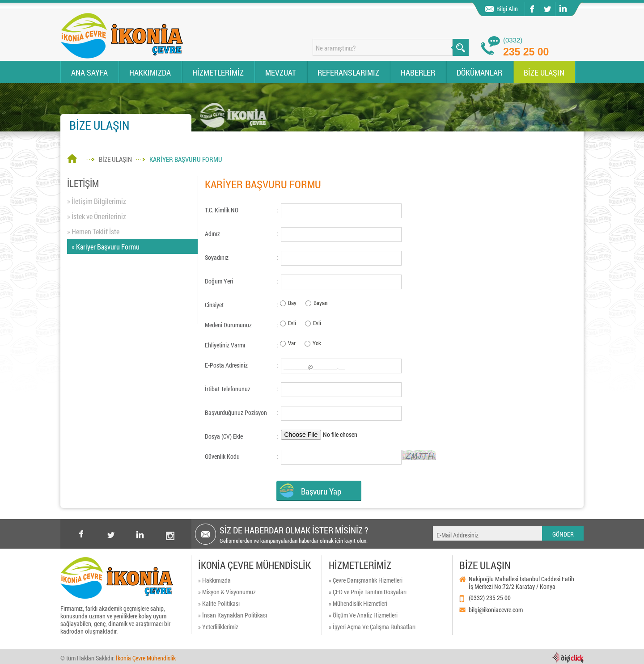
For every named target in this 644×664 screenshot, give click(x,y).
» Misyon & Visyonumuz (227, 592)
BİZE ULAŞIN (544, 72)
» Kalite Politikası (219, 603)
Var (292, 343)
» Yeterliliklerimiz (218, 627)
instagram (170, 527)
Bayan (320, 303)
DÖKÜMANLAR (479, 72)
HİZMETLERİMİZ (218, 72)
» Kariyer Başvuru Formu (106, 247)
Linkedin (140, 534)
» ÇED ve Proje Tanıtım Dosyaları (368, 592)
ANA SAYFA (89, 72)
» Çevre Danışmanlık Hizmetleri (366, 580)
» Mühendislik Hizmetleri (358, 603)
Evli (292, 323)
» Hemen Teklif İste (93, 231)
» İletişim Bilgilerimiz (97, 201)
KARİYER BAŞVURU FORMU (186, 159)
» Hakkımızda (214, 580)
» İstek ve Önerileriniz (97, 216)
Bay (292, 303)
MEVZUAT (281, 72)
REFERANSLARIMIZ (348, 72)
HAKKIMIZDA (150, 72)
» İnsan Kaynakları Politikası (233, 615)
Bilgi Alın (507, 9)
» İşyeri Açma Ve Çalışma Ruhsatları (372, 627)
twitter (540, 2)
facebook (532, 9)
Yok (317, 343)
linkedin (562, 9)
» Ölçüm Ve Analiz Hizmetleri (363, 615)
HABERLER (418, 72)
